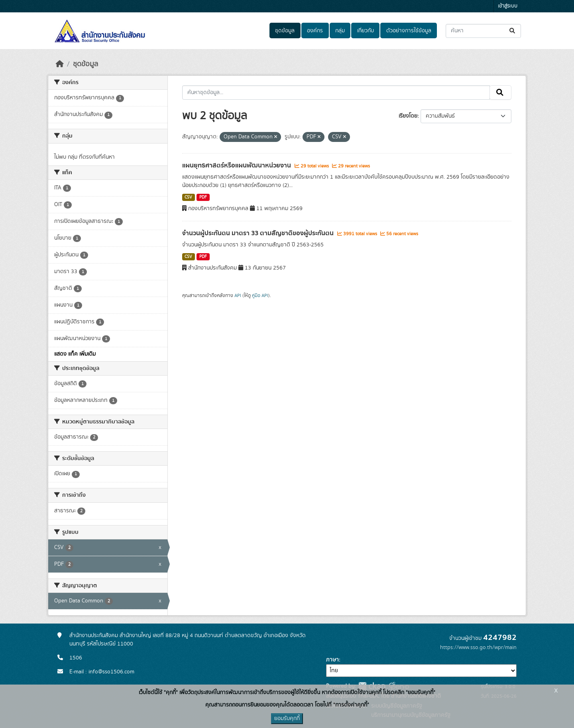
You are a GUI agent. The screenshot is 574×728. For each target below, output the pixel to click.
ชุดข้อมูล (285, 31)
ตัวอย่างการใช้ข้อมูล (409, 31)
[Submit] (513, 31)
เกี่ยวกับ (366, 31)
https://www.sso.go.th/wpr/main (478, 647)
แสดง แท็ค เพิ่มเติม (75, 354)
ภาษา (332, 660)
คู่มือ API (260, 295)
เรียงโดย (408, 116)
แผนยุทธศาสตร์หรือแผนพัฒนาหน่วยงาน (237, 165)
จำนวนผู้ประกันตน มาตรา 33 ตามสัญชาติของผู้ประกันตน (259, 233)
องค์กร (315, 31)
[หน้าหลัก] (60, 64)
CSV (188, 197)
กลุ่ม (340, 31)
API (238, 295)
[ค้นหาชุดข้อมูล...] (483, 31)
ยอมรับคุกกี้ (287, 718)
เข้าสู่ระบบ (508, 6)
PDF (203, 197)
